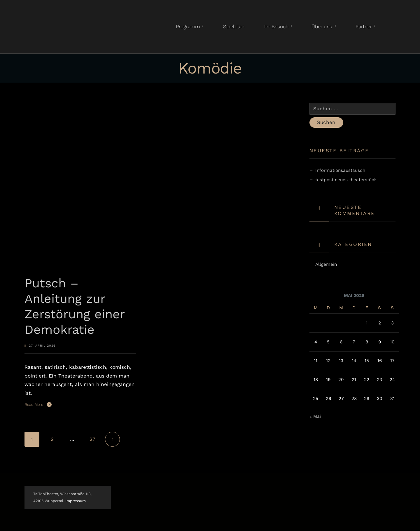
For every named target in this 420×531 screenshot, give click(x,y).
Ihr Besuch (276, 27)
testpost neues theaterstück (346, 180)
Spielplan (234, 27)
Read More (34, 405)
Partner (364, 27)
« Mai (315, 416)
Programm (188, 27)
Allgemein (326, 264)
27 (92, 439)
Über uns (322, 27)
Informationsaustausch (340, 170)
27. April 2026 (42, 346)
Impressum (76, 501)
